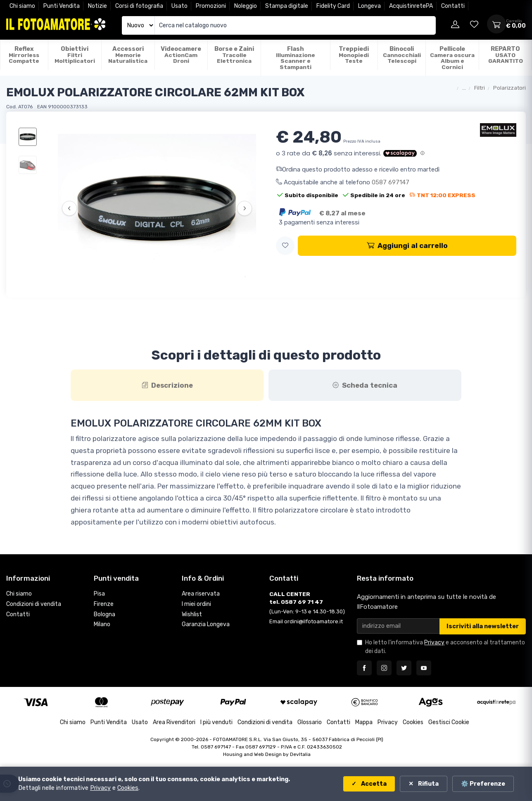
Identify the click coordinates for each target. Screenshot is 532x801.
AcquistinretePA (411, 6)
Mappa (364, 722)
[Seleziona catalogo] (138, 25)
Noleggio (246, 6)
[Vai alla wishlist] (474, 24)
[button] (285, 246)
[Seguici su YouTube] (424, 668)
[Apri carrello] (496, 24)
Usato (179, 6)
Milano (102, 624)
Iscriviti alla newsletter (483, 626)
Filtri (480, 88)
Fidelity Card (333, 6)
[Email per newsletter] (398, 626)
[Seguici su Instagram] (384, 668)
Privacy (434, 642)
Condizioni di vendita (34, 604)
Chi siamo (22, 6)
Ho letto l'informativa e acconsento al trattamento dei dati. (445, 647)
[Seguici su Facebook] (364, 668)
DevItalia (300, 754)
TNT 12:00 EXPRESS (442, 195)
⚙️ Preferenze (483, 784)
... (464, 88)
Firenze (104, 604)
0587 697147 (391, 182)
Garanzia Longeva (206, 624)
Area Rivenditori (174, 722)
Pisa (99, 594)
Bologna (104, 614)
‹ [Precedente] (69, 208)
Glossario (310, 722)
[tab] (167, 385)
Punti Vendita (62, 6)
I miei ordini (196, 604)
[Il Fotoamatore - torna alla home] (56, 24)
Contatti (453, 6)
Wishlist (192, 614)
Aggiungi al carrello (407, 246)
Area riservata (201, 594)
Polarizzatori (509, 88)
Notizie (97, 6)
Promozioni (211, 6)
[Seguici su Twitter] (404, 668)
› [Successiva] (245, 208)
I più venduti (216, 722)
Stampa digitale (287, 6)
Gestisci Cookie (449, 722)
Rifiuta (428, 784)
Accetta (373, 784)
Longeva (369, 6)
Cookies (413, 722)
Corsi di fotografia (139, 6)
